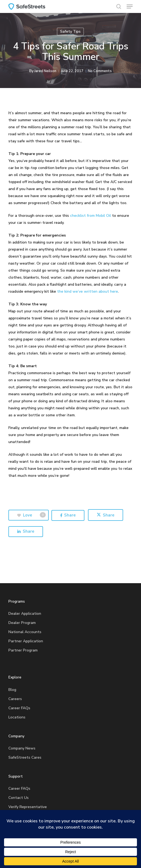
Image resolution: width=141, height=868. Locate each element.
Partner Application (26, 641)
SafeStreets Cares (25, 757)
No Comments (100, 71)
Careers (15, 699)
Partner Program (23, 650)
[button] (130, 6)
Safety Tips (70, 31)
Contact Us (19, 798)
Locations (17, 717)
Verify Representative (28, 807)
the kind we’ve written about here (88, 291)
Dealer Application (25, 614)
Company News (22, 748)
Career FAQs (19, 708)
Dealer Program (22, 623)
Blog (12, 690)
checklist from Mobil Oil (91, 216)
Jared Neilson (45, 71)
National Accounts (25, 632)
